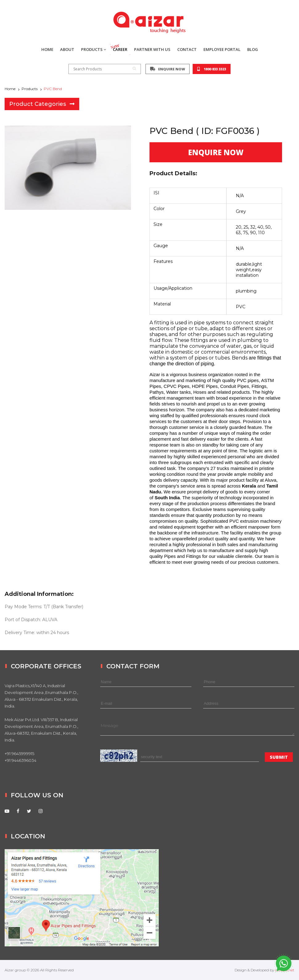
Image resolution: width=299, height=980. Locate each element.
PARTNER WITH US (152, 49)
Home (10, 89)
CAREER (119, 48)
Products (30, 89)
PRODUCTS (94, 49)
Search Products (105, 69)
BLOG (253, 49)
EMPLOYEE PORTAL (222, 49)
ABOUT (67, 49)
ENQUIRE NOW (168, 69)
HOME (47, 49)
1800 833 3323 (212, 69)
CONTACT (187, 49)
